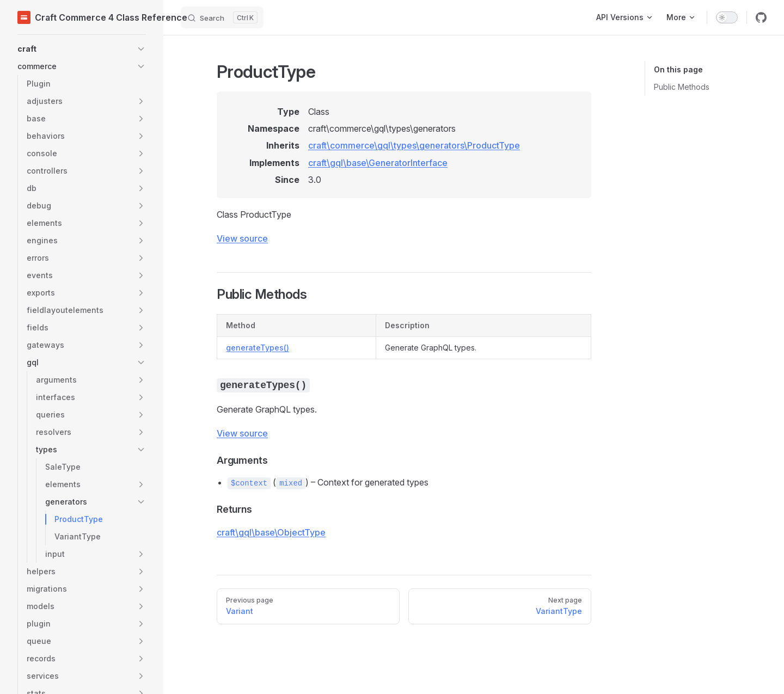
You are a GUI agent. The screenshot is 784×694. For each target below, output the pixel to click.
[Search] (222, 17)
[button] (82, 49)
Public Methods (682, 87)
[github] (761, 17)
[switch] (727, 17)
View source (242, 238)
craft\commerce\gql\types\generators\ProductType (414, 145)
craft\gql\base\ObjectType (271, 532)
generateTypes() (258, 348)
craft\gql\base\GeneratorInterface (378, 163)
